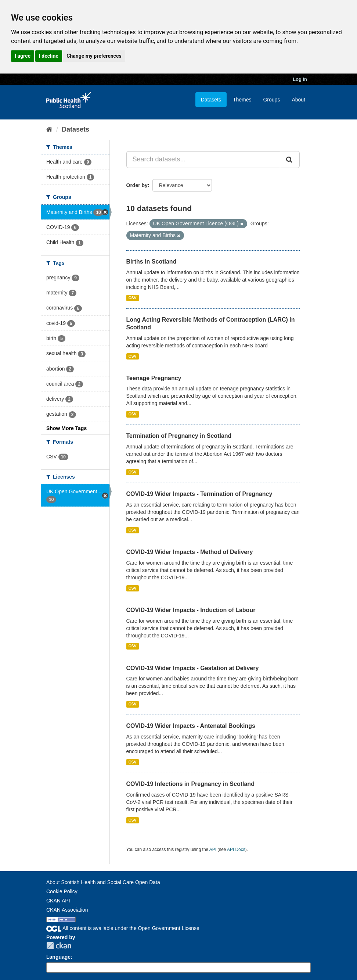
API (213, 850)
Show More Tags (66, 428)
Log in (300, 79)
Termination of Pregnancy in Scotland (179, 436)
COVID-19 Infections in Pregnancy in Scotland (190, 784)
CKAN (59, 946)
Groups (271, 100)
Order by (137, 185)
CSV (133, 298)
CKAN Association (67, 910)
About (298, 100)
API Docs (236, 850)
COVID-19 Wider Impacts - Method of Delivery (190, 552)
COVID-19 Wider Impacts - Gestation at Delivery (193, 668)
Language (58, 957)
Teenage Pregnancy (154, 378)
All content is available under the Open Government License (123, 928)
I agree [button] (23, 56)
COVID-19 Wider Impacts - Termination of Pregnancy (199, 494)
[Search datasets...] (203, 160)
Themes (242, 100)
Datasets (211, 100)
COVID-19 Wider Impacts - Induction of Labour (191, 610)
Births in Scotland (152, 262)
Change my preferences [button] (94, 56)
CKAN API (58, 901)
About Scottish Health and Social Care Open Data (103, 882)
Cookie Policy (62, 891)
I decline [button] (49, 56)
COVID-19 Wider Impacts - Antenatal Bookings (191, 726)
